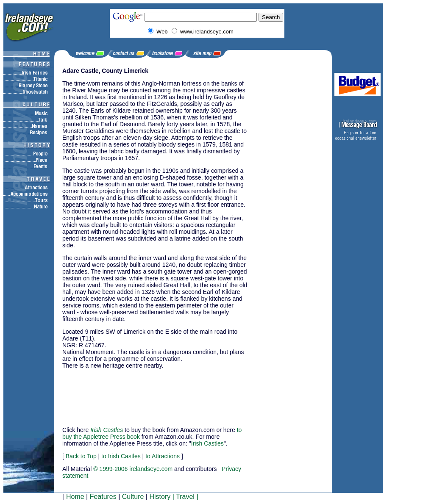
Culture (133, 497)
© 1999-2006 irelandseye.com (133, 469)
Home (75, 497)
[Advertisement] (105, 394)
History (160, 497)
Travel (185, 497)
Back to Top (81, 456)
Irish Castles (207, 443)
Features (103, 497)
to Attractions (163, 456)
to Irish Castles (121, 456)
